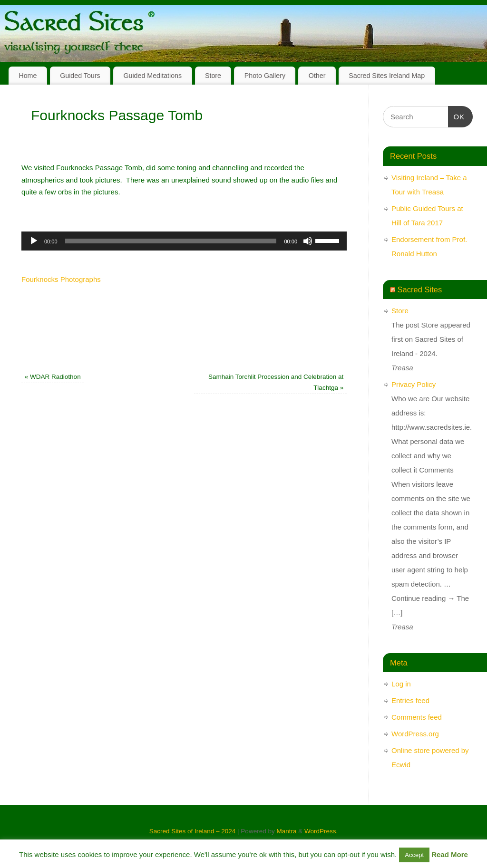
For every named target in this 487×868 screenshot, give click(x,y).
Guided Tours (80, 76)
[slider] (171, 241)
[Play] (34, 241)
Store (213, 76)
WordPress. (321, 831)
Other (317, 76)
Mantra (286, 831)
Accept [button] (414, 855)
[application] (184, 241)
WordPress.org (415, 734)
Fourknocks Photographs (61, 279)
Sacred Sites (420, 289)
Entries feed (410, 700)
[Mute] (308, 241)
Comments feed (417, 717)
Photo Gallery (265, 76)
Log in (401, 684)
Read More (450, 854)
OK (457, 116)
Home (28, 76)
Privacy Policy (414, 384)
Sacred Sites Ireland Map (387, 76)
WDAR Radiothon (53, 377)
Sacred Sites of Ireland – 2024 (193, 831)
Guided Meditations (152, 76)
